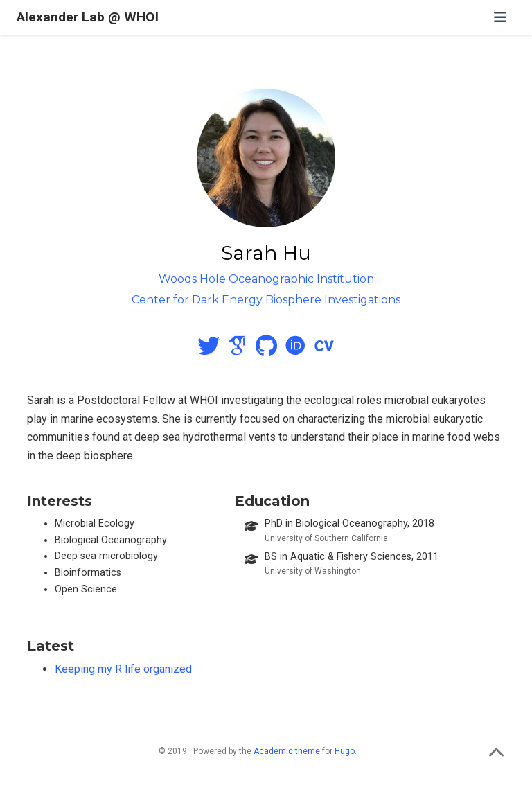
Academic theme (287, 751)
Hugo (345, 751)
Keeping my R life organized (123, 669)
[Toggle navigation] (500, 17)
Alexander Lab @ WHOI (88, 17)
